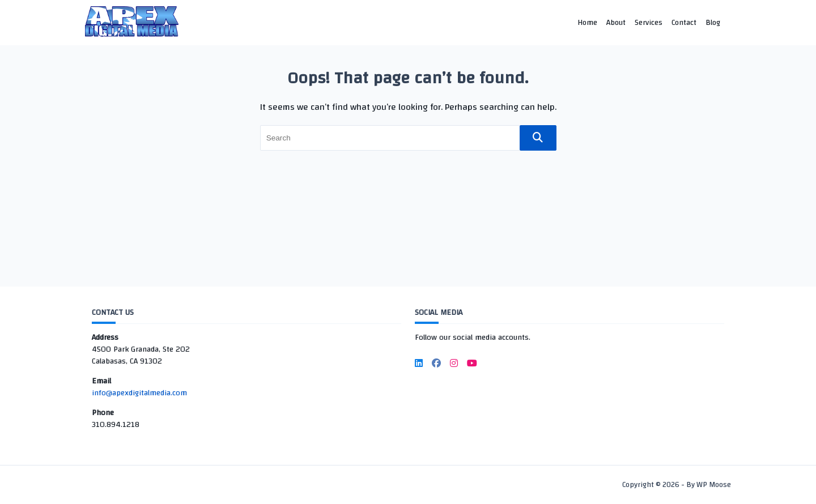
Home (587, 22)
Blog (713, 22)
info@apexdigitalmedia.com (139, 393)
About (616, 22)
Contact (684, 22)
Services (649, 22)
